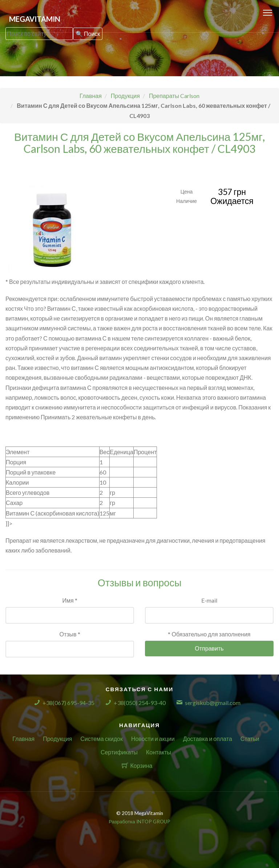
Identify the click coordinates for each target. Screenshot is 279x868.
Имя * (70, 600)
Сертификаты (119, 752)
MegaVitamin (35, 19)
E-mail (209, 600)
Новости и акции (153, 739)
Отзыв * (70, 634)
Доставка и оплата (208, 739)
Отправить (209, 648)
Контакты (159, 752)
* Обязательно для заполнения (209, 634)
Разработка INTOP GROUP (139, 822)
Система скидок (102, 739)
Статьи (250, 739)
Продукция (57, 739)
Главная (23, 739)
